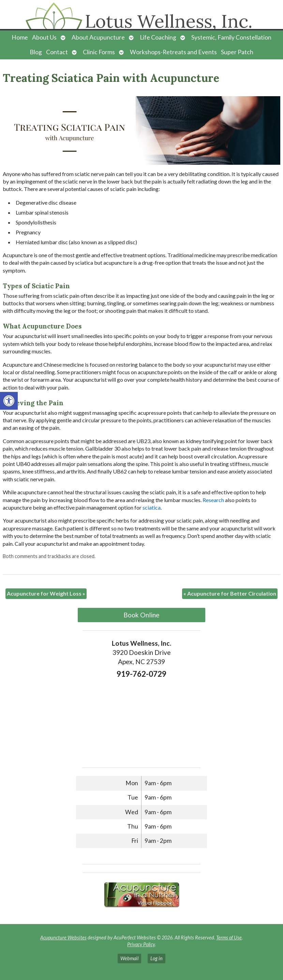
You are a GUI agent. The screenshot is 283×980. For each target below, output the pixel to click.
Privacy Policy (141, 944)
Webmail (129, 958)
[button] (9, 401)
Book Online (141, 615)
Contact (57, 52)
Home (20, 37)
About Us (44, 37)
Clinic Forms (99, 52)
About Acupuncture (98, 37)
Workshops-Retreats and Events (173, 52)
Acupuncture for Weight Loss (46, 593)
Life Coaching (158, 37)
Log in (157, 958)
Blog (36, 52)
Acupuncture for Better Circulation (230, 593)
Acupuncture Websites (63, 938)
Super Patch (237, 52)
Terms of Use (229, 938)
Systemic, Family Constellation (231, 37)
